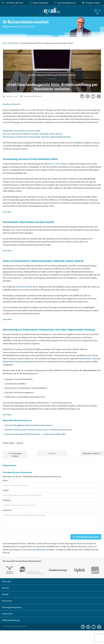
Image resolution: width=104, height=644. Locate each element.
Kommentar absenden (87, 537)
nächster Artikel (90, 453)
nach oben (7, 212)
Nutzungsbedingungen (12, 607)
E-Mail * (6, 490)
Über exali (6, 581)
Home (5, 43)
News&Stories (14, 43)
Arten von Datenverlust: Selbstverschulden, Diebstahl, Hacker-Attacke (32, 134)
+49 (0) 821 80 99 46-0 (15, 4)
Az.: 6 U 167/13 (55, 164)
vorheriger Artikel (16, 455)
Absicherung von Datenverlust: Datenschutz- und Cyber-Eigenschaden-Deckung (37, 137)
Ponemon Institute (24, 287)
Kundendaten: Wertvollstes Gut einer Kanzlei (22, 131)
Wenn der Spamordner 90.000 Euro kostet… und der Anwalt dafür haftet (35, 434)
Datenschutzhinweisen (36, 550)
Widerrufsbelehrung (11, 620)
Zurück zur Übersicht (12, 104)
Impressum (7, 601)
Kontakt (5, 594)
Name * (6, 480)
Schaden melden (93, 3)
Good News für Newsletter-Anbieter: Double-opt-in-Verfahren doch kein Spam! (38, 430)
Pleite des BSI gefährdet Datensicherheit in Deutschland (28, 425)
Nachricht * (7, 510)
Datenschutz (7, 614)
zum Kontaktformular (67, 3)
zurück (52, 453)
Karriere (5, 588)
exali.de (52, 11)
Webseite (7, 500)
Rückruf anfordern (41, 3)
